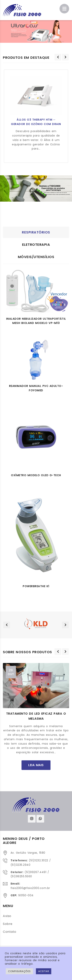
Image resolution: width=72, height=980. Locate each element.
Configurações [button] (19, 971)
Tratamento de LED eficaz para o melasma (36, 716)
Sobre (8, 924)
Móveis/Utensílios (36, 257)
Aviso (7, 916)
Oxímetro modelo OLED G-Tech (36, 475)
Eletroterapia (36, 245)
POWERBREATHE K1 (36, 586)
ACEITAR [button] (44, 971)
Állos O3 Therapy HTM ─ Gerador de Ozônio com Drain (36, 122)
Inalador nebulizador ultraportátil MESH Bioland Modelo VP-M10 (36, 321)
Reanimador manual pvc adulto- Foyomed (36, 388)
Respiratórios (36, 232)
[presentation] (58, 57)
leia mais (36, 765)
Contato (10, 932)
